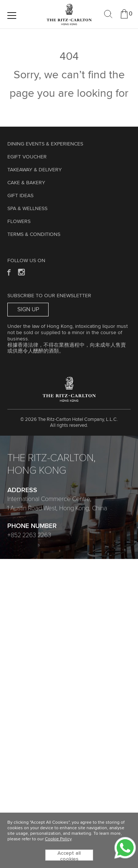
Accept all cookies (69, 856)
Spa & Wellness (27, 209)
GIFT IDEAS (20, 196)
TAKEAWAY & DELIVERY (35, 170)
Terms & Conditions (34, 234)
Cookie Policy (58, 839)
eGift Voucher (27, 157)
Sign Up (28, 309)
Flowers (19, 222)
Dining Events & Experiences (45, 144)
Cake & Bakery (26, 183)
